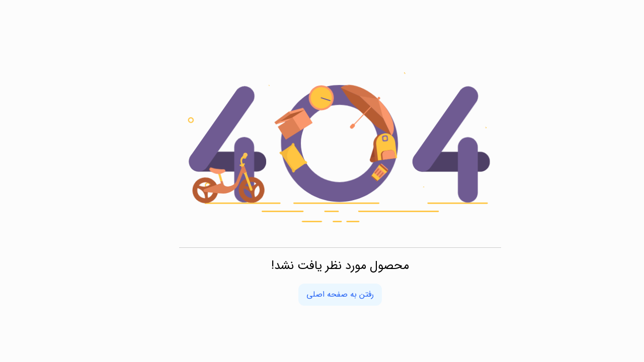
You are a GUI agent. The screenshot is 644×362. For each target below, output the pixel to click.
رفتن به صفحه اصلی (322, 294)
